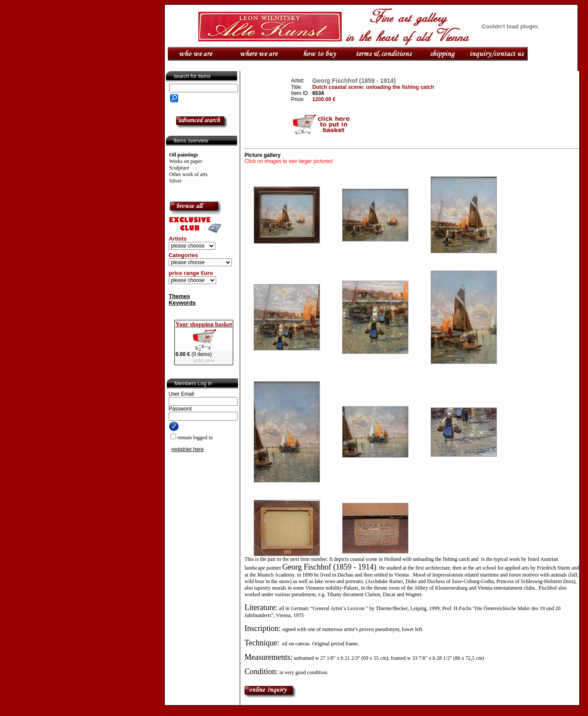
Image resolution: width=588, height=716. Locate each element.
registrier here (187, 449)
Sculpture (179, 168)
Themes (179, 296)
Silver (175, 181)
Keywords (182, 303)
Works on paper (186, 161)
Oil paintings (184, 155)
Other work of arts (188, 174)
